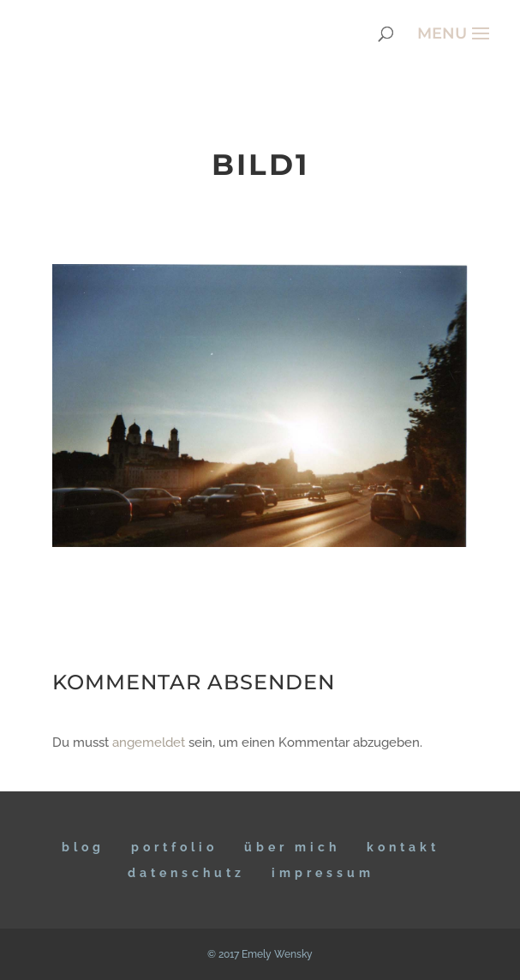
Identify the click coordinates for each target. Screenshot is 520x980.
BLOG (83, 847)
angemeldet (149, 743)
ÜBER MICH (292, 847)
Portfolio (174, 847)
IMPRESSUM (323, 873)
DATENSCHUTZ (186, 873)
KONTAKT (403, 847)
